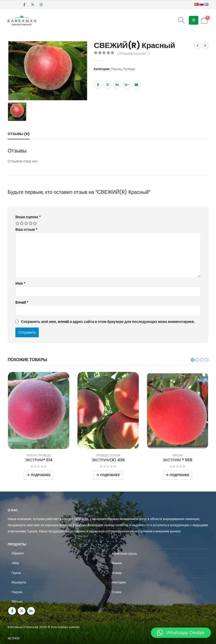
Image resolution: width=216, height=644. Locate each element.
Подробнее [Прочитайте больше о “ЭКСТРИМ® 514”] (41, 475)
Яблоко (17, 602)
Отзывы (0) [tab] (19, 134)
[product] (39, 410)
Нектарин (119, 582)
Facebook (98, 85)
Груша (16, 573)
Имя (20, 283)
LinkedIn (117, 85)
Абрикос (18, 553)
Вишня (117, 563)
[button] (193, 360)
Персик (116, 69)
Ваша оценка (28, 217)
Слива (117, 592)
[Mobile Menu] (194, 20)
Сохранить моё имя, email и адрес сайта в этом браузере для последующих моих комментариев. (108, 322)
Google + (127, 85)
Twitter (107, 85)
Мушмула (19, 582)
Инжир (117, 573)
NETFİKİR (14, 638)
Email (136, 85)
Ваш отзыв (26, 229)
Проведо (129, 69)
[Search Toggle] (181, 20)
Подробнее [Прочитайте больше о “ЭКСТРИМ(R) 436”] (110, 475)
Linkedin (31, 611)
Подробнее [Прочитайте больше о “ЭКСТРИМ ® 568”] (180, 475)
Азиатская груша (124, 554)
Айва (15, 563)
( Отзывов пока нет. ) (133, 54)
